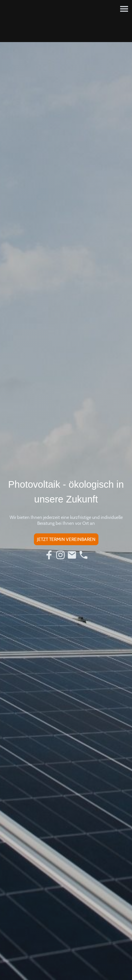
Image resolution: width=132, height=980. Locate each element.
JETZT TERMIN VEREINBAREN (66, 539)
